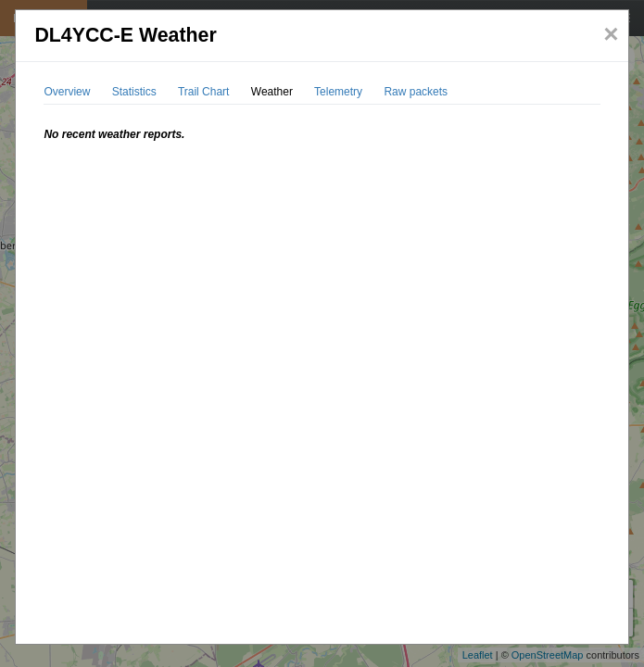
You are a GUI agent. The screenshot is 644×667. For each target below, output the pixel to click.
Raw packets (416, 92)
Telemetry (338, 92)
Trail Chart (204, 92)
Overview (67, 92)
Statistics (134, 92)
